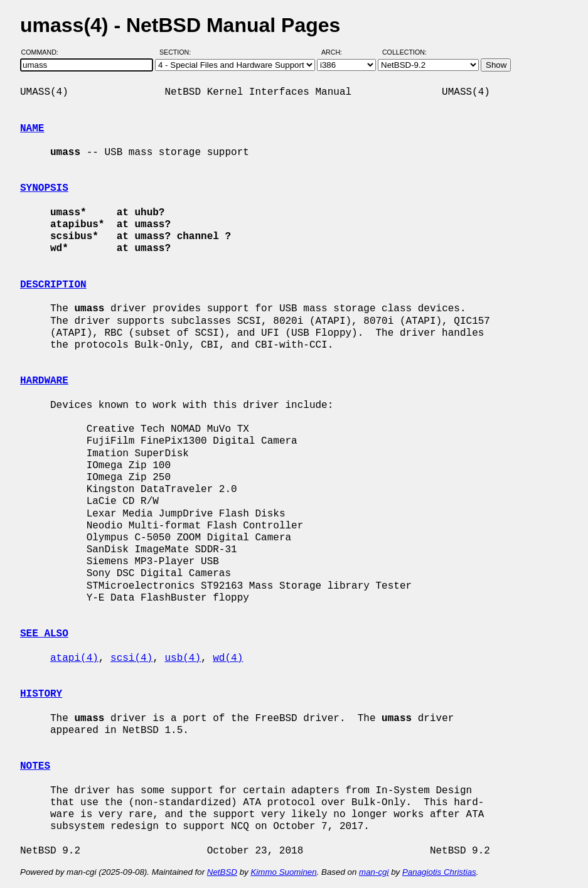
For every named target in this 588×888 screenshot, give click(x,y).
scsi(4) (131, 658)
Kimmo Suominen (283, 872)
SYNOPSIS (44, 188)
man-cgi (374, 872)
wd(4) (228, 658)
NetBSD (222, 872)
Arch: (337, 52)
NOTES (35, 766)
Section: (178, 52)
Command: (44, 52)
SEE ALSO (44, 634)
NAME (32, 129)
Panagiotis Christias (439, 872)
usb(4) (183, 658)
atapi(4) (74, 658)
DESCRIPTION (53, 285)
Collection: (404, 52)
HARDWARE (44, 381)
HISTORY (41, 694)
